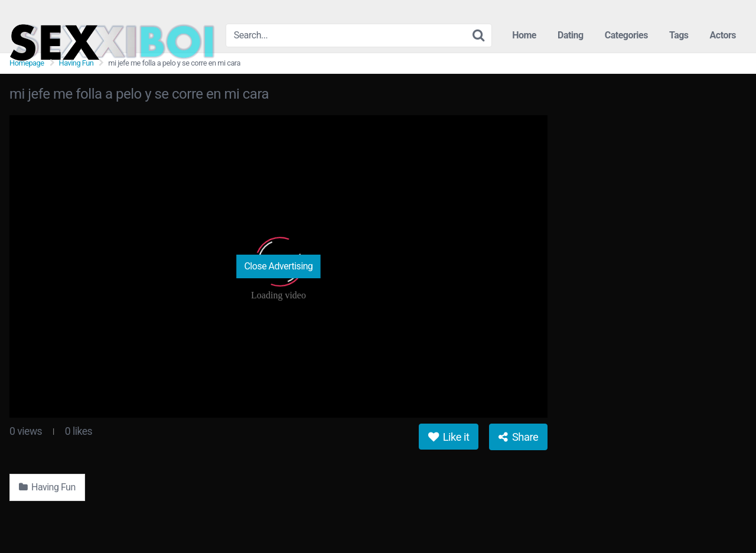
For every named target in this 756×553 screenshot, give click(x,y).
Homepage (27, 63)
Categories (626, 35)
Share (518, 437)
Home (524, 35)
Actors (723, 35)
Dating (571, 35)
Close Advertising (278, 266)
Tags (679, 35)
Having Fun (76, 63)
